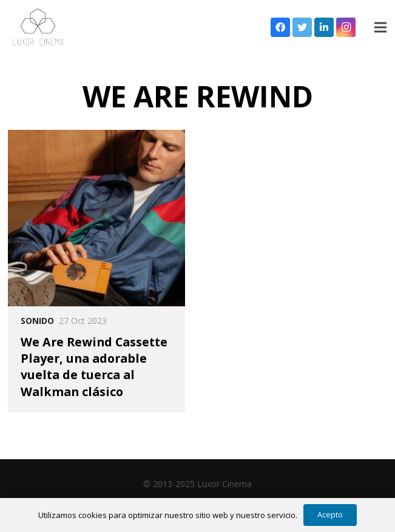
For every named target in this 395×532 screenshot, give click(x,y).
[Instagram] (346, 27)
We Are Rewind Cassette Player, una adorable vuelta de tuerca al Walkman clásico (94, 367)
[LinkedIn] (324, 27)
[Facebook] (280, 27)
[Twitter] (302, 27)
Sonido (37, 321)
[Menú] (380, 27)
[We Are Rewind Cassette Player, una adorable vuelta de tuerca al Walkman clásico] (96, 218)
